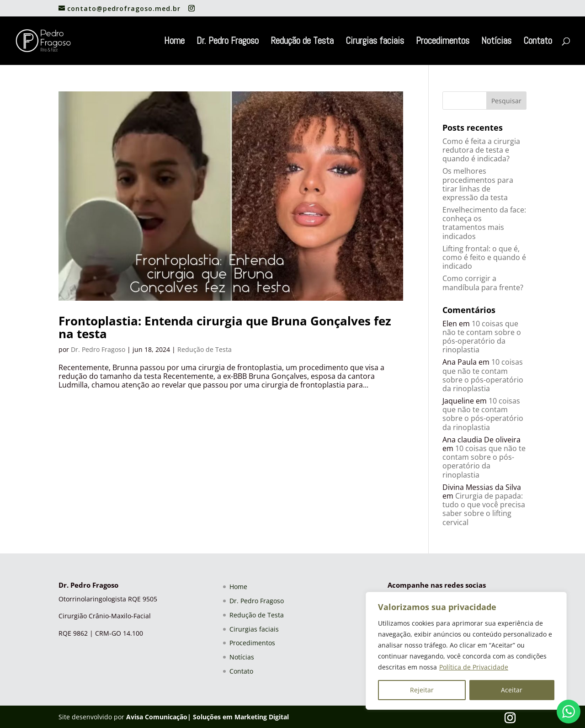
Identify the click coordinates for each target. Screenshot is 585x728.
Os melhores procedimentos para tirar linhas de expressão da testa (478, 184)
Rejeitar (422, 690)
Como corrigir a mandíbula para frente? (483, 283)
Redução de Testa (302, 42)
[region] (466, 651)
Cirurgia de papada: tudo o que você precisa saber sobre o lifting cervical (484, 509)
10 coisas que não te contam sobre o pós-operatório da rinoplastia (482, 337)
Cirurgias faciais (375, 42)
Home (174, 42)
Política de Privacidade (474, 667)
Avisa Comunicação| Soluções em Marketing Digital (207, 717)
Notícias (496, 42)
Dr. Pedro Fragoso (228, 42)
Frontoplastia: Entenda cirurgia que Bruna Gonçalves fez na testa (225, 327)
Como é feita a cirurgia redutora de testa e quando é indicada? (481, 150)
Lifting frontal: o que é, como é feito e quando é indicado (484, 257)
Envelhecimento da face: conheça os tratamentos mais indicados (484, 223)
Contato (538, 42)
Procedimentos (443, 42)
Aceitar (512, 690)
